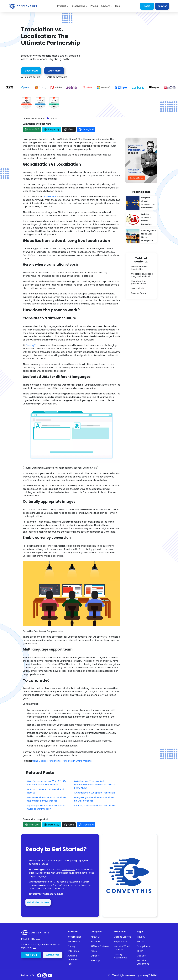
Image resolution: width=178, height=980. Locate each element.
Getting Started (123, 937)
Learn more (54, 71)
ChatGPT (32, 129)
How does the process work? (139, 282)
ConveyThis (32, 345)
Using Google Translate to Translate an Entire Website (62, 761)
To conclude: (138, 288)
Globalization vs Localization (139, 268)
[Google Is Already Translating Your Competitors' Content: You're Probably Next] (141, 203)
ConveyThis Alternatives (121, 956)
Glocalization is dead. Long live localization (142, 275)
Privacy (141, 937)
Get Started (31, 955)
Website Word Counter (122, 948)
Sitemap (95, 960)
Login (147, 6)
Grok (69, 129)
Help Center (121, 942)
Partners (95, 942)
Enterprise (73, 951)
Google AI (86, 129)
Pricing (71, 946)
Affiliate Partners (100, 946)
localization (50, 197)
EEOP (140, 951)
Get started (31, 71)
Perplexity (52, 129)
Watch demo (52, 955)
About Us (96, 937)
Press (94, 951)
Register (162, 6)
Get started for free (38, 902)
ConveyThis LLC (148, 975)
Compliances (144, 946)
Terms (141, 942)
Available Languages (73, 957)
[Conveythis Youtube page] (50, 975)
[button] (106, 6)
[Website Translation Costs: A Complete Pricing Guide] (141, 219)
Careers (95, 956)
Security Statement (143, 962)
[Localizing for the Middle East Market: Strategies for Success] (141, 236)
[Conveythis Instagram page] (44, 975)
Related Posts (138, 293)
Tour (70, 964)
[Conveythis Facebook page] (39, 975)
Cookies (141, 956)
